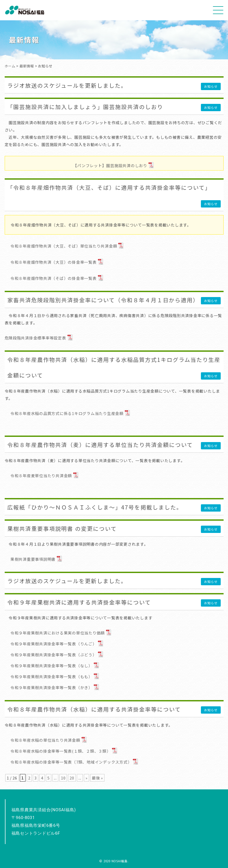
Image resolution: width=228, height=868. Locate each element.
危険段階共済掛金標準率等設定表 (35, 338)
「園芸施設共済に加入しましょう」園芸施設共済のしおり (85, 107)
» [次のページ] (87, 778)
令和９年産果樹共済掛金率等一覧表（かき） (51, 687)
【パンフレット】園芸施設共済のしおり (110, 165)
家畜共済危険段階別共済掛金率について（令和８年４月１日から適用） (103, 300)
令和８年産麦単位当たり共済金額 (41, 476)
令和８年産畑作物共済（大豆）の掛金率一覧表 (54, 262)
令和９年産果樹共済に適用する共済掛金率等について (79, 602)
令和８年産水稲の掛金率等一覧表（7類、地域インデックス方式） (71, 762)
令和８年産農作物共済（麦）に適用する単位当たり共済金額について (100, 445)
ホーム (10, 66)
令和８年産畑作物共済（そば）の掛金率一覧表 (54, 278)
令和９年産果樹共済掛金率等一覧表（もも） (51, 677)
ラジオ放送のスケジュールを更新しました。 (67, 85)
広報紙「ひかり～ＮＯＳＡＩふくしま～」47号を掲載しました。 (95, 507)
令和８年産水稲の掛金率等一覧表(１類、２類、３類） (61, 751)
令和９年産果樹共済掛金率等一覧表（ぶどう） (54, 655)
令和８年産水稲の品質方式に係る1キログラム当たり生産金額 (67, 413)
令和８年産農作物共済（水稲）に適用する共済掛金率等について (94, 709)
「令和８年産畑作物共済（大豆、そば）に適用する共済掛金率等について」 (109, 187)
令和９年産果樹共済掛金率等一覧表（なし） (51, 666)
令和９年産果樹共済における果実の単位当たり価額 (58, 633)
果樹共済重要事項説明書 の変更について (62, 529)
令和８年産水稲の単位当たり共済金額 (45, 740)
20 (72, 778)
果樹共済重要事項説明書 (33, 559)
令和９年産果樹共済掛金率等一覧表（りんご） (54, 644)
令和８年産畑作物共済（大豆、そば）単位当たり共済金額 (64, 246)
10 (63, 778)
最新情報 (27, 66)
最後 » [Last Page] (97, 778)
